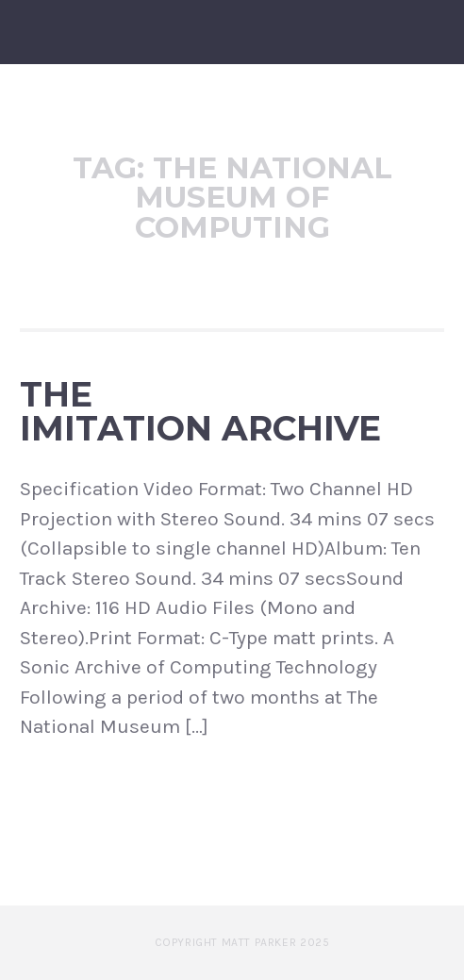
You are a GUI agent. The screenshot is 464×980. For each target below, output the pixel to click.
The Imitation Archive (200, 411)
